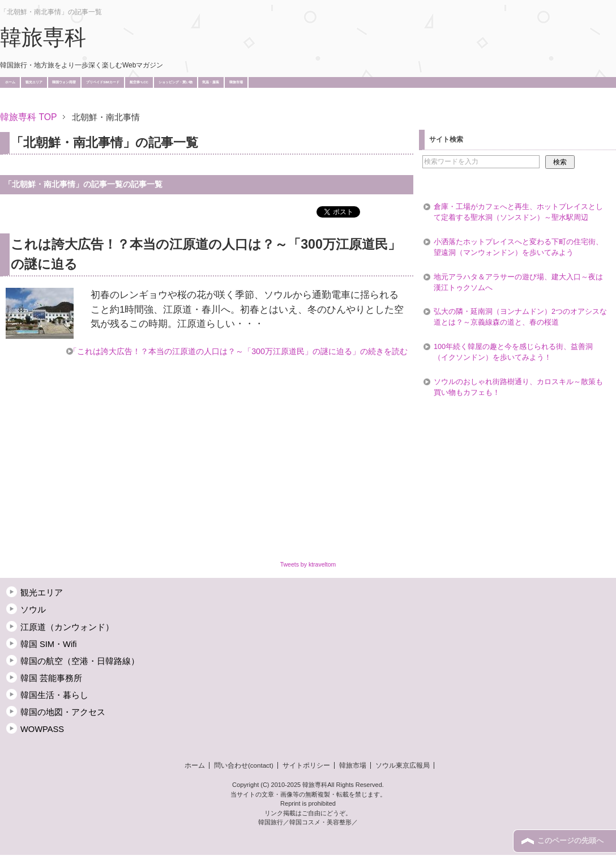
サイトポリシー (306, 765)
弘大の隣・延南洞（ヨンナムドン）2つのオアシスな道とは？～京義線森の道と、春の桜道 (520, 317)
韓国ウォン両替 (64, 82)
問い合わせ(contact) (244, 765)
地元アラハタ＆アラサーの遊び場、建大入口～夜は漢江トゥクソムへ (518, 282)
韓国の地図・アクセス (63, 712)
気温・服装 (211, 82)
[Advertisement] (206, 101)
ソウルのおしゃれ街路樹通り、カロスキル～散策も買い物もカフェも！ (518, 387)
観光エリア (34, 82)
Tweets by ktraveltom (308, 564)
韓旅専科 (43, 37)
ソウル (33, 610)
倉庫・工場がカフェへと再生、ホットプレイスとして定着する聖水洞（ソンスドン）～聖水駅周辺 (518, 212)
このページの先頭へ (570, 841)
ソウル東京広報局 (403, 765)
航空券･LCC (139, 82)
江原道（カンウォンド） (67, 627)
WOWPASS (42, 729)
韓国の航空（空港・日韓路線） (80, 661)
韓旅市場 (236, 82)
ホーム (10, 82)
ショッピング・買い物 (176, 82)
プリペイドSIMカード (103, 82)
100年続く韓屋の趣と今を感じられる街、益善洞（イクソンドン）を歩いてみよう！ (513, 352)
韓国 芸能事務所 (51, 678)
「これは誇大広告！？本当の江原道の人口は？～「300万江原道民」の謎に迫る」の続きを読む (238, 351)
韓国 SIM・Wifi (49, 644)
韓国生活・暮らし (54, 695)
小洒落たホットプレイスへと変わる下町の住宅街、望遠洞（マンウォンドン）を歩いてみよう (518, 247)
